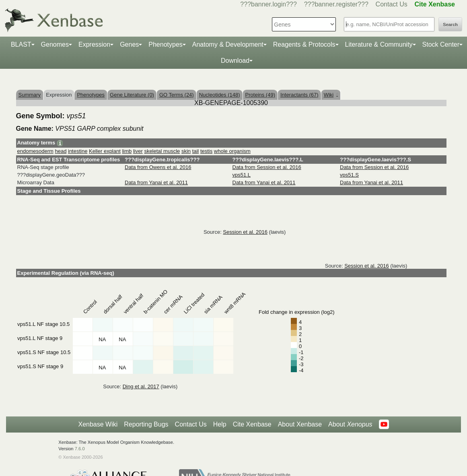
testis (206, 151)
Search (450, 25)
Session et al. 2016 (245, 232)
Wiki (331, 95)
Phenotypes (166, 44)
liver (138, 151)
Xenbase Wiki (98, 424)
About (350, 424)
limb (127, 151)
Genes (129, 44)
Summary (30, 95)
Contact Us (392, 4)
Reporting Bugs (146, 424)
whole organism (232, 151)
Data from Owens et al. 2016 (158, 167)
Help (220, 424)
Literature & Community (379, 44)
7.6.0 (80, 449)
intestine (78, 151)
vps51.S (349, 175)
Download (235, 61)
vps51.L (242, 175)
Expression (94, 44)
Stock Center (441, 44)
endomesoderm (35, 151)
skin (186, 151)
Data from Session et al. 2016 (267, 167)
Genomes (55, 44)
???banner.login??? (268, 4)
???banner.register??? (336, 4)
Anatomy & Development (228, 44)
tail (196, 151)
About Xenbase (300, 424)
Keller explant (105, 151)
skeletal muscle (162, 151)
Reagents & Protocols (304, 44)
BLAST (21, 44)
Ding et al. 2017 (141, 386)
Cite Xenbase (252, 424)
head (61, 151)
